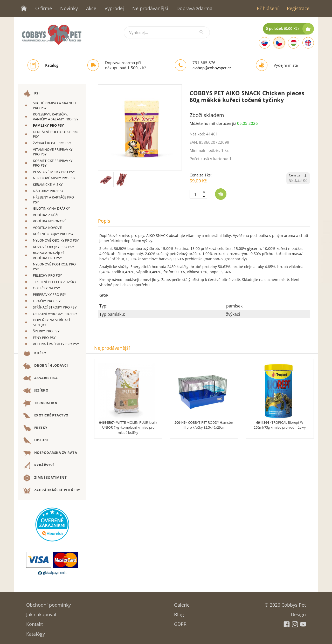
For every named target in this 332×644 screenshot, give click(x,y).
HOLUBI (36, 441)
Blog (179, 613)
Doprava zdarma (194, 8)
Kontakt (34, 622)
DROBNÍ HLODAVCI (46, 366)
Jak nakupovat (41, 613)
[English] (308, 43)
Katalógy (36, 632)
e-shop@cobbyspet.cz (212, 68)
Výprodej (114, 8)
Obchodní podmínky (49, 603)
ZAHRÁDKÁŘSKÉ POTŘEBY (52, 490)
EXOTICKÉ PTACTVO (46, 416)
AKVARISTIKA (40, 378)
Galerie (182, 603)
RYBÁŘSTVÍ (39, 465)
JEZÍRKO (36, 391)
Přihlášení (268, 8)
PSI (31, 94)
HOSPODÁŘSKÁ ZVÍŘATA (50, 453)
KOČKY (35, 353)
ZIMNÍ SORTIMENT (45, 478)
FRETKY (35, 428)
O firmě (44, 8)
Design (298, 613)
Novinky (69, 8)
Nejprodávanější (150, 8)
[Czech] (279, 43)
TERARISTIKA (40, 403)
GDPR (180, 622)
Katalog (52, 65)
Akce (91, 8)
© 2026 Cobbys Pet (285, 603)
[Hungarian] (294, 43)
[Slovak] (265, 43)
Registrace (298, 8)
